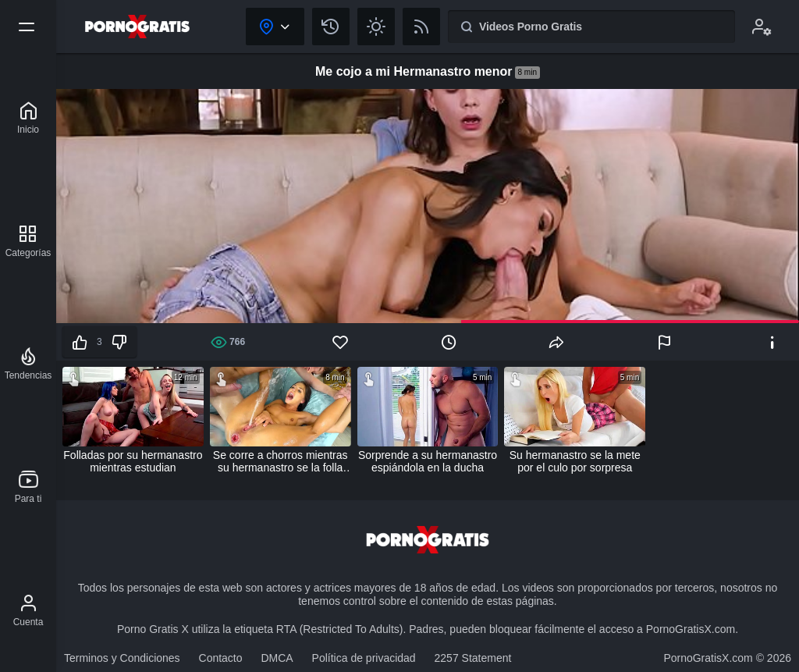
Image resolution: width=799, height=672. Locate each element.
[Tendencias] (28, 364)
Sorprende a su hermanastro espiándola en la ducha (428, 461)
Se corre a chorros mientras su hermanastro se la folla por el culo (281, 461)
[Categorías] (28, 241)
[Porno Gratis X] (28, 118)
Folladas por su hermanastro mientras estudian (133, 461)
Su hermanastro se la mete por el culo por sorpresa (575, 461)
